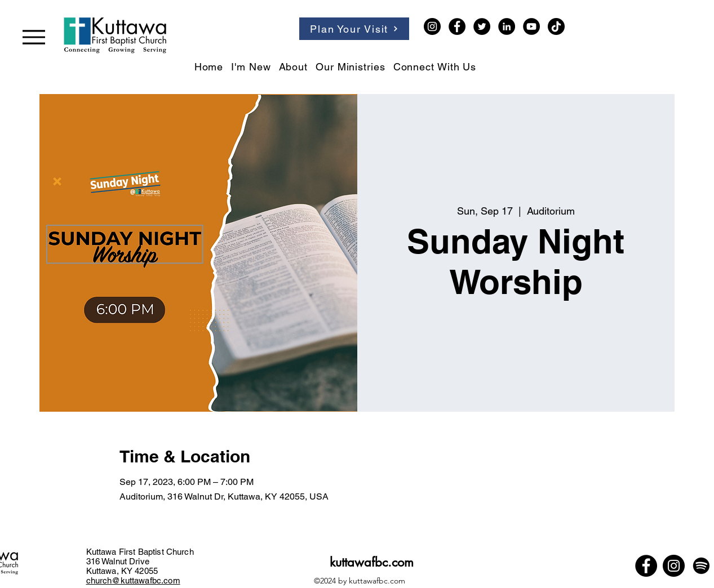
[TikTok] (556, 26)
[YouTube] (531, 26)
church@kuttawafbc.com (133, 580)
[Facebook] (457, 26)
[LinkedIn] (507, 26)
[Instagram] (432, 26)
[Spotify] (701, 566)
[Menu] (34, 37)
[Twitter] (482, 26)
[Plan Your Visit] (354, 29)
